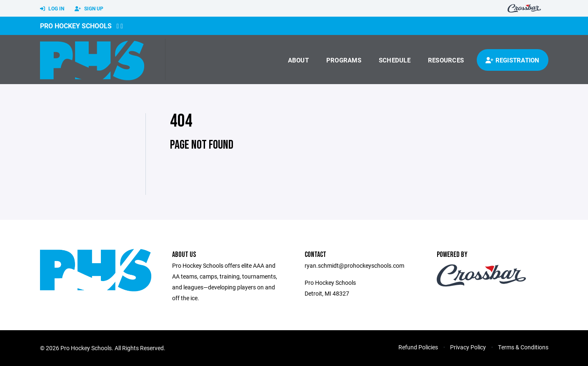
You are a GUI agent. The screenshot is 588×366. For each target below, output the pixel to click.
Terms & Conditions (523, 347)
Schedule (395, 60)
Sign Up (89, 9)
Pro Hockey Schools (76, 26)
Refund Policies (418, 347)
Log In (52, 9)
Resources (446, 60)
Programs (344, 60)
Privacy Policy (468, 347)
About (298, 60)
